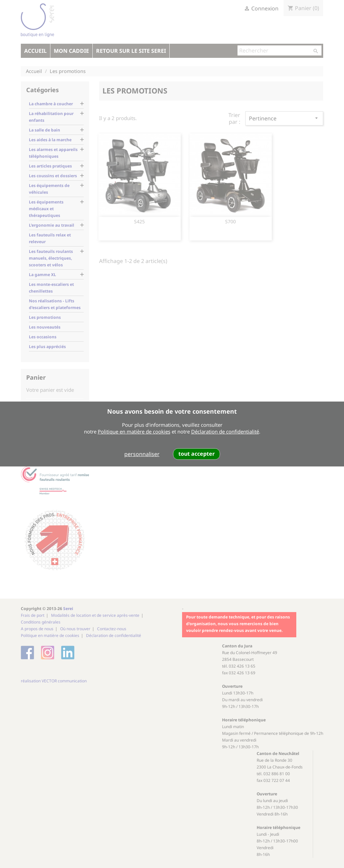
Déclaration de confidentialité (225, 431)
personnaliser (142, 454)
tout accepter (197, 454)
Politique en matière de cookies (134, 431)
